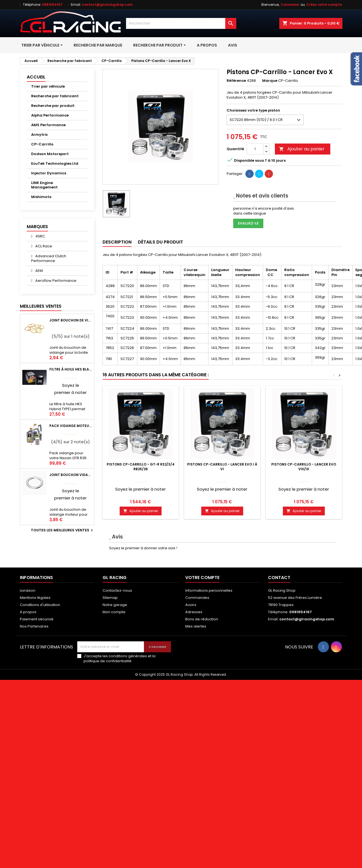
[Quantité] (255, 149)
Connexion (290, 5)
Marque (270, 81)
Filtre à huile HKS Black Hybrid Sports (71, 369)
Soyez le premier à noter (140, 489)
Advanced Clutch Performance (49, 258)
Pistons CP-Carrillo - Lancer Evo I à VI (222, 467)
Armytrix (39, 135)
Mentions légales (35, 598)
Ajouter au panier (302, 149)
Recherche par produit (53, 106)
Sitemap (110, 598)
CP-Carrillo (42, 144)
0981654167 (52, 5)
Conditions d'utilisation (40, 605)
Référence (236, 81)
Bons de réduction (202, 619)
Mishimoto (41, 197)
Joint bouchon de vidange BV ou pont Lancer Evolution (71, 320)
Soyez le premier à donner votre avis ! (143, 548)
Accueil (36, 77)
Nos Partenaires (34, 626)
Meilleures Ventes (41, 306)
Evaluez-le (248, 223)
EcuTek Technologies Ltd (55, 163)
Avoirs (191, 605)
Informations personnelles (209, 590)
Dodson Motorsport (50, 154)
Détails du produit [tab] (160, 242)
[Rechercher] (181, 23)
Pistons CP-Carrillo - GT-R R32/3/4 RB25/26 (141, 467)
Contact (279, 578)
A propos (28, 612)
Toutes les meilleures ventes (63, 530)
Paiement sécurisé (37, 619)
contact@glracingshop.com (107, 5)
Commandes (197, 598)
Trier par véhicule (48, 86)
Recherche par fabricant (55, 96)
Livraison (28, 590)
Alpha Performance (50, 115)
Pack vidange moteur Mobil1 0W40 (71, 426)
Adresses (194, 612)
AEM (39, 271)
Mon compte (114, 612)
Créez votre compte (324, 5)
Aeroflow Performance (55, 281)
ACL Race (43, 246)
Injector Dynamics (49, 173)
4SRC (40, 236)
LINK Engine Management (44, 185)
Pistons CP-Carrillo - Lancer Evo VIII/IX (304, 467)
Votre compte (202, 578)
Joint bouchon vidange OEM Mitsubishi (71, 475)
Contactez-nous (117, 590)
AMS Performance (48, 125)
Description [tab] (117, 242)
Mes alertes (196, 626)
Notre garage (115, 605)
